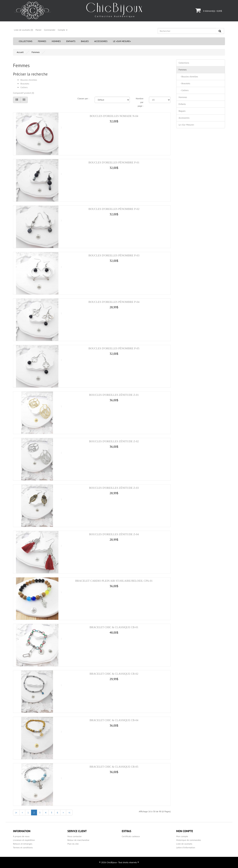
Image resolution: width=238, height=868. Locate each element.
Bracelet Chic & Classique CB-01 (114, 627)
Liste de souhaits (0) (24, 30)
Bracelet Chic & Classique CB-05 (114, 767)
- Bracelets (184, 83)
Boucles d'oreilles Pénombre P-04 (114, 302)
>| (69, 813)
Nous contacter (75, 836)
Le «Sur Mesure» (122, 41)
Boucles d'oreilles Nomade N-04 (114, 116)
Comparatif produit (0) (24, 93)
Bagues (85, 41)
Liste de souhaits (184, 844)
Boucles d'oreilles (29, 80)
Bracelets (25, 84)
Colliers (24, 87)
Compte (63, 30)
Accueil (20, 52)
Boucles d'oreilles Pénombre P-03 (114, 255)
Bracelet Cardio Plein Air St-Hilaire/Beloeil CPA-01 (114, 581)
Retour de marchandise (78, 840)
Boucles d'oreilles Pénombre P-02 (114, 209)
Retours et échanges (23, 844)
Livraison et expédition (24, 840)
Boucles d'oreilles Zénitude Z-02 (114, 441)
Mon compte (182, 836)
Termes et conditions (23, 847)
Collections (26, 41)
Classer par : (83, 98)
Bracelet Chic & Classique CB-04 (114, 720)
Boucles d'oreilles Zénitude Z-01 (114, 395)
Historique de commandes (189, 840)
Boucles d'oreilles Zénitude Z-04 (114, 534)
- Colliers (184, 90)
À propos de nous (21, 836)
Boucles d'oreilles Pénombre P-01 (114, 162)
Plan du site (73, 844)
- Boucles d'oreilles (188, 77)
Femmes (42, 41)
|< (16, 813)
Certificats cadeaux (131, 836)
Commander (50, 30)
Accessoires (101, 41)
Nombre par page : (140, 102)
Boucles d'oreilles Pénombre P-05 (114, 348)
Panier (38, 30)
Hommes (56, 41)
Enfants (71, 41)
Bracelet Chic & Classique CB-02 (114, 674)
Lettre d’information (186, 847)
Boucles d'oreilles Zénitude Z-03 (114, 488)
